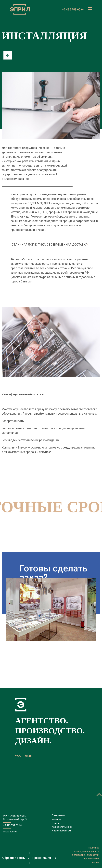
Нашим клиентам (61, 831)
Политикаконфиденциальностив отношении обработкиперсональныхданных (85, 855)
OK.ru (28, 756)
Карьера (57, 819)
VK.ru (18, 756)
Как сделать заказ (62, 827)
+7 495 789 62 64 (73, 9)
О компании (58, 815)
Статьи (56, 823)
